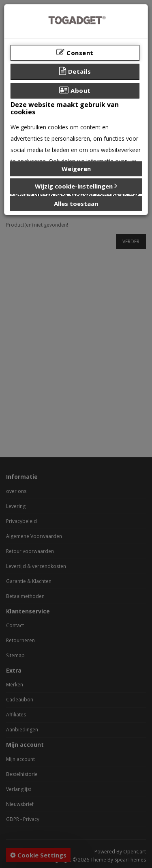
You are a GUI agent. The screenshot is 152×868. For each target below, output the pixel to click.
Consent (75, 53)
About (75, 90)
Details (75, 71)
